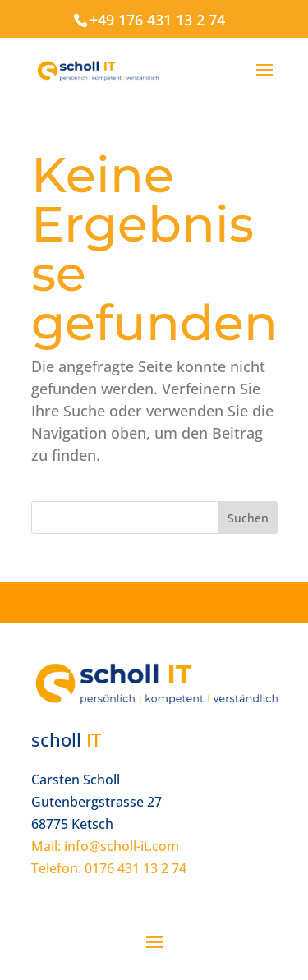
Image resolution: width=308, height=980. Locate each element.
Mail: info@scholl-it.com (105, 846)
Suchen (248, 518)
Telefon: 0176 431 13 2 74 (109, 868)
